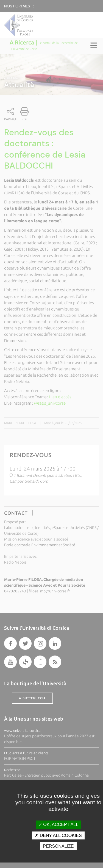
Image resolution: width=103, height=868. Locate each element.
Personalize (58, 846)
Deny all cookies (58, 835)
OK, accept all (58, 824)
